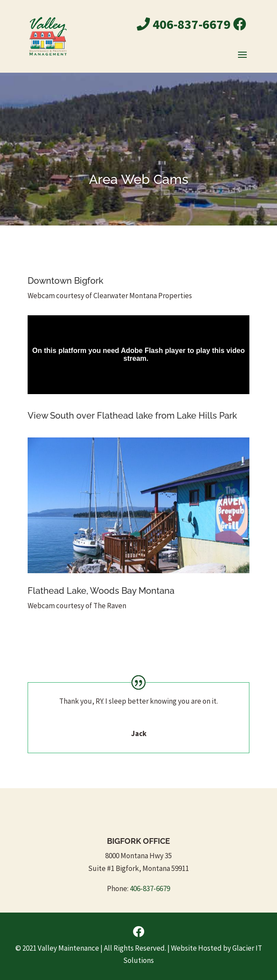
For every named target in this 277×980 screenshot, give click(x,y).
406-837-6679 (184, 24)
